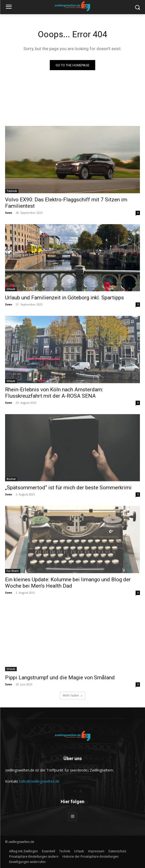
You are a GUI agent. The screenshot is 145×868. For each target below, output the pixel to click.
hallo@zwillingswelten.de (39, 781)
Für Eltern (13, 571)
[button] (34, 856)
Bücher (11, 479)
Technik (12, 191)
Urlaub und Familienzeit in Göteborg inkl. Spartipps (65, 298)
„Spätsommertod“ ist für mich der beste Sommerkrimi (68, 488)
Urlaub (11, 289)
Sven (9, 213)
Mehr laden (73, 695)
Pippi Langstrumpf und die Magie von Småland (60, 678)
